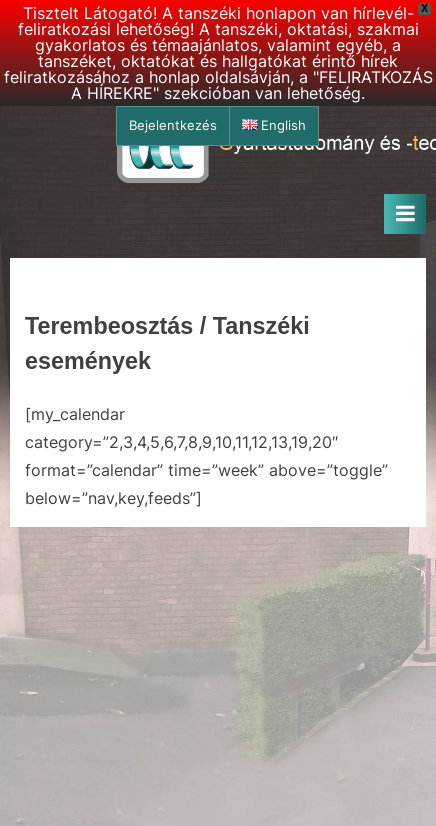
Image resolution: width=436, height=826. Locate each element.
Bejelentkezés (173, 125)
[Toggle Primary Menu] (405, 214)
